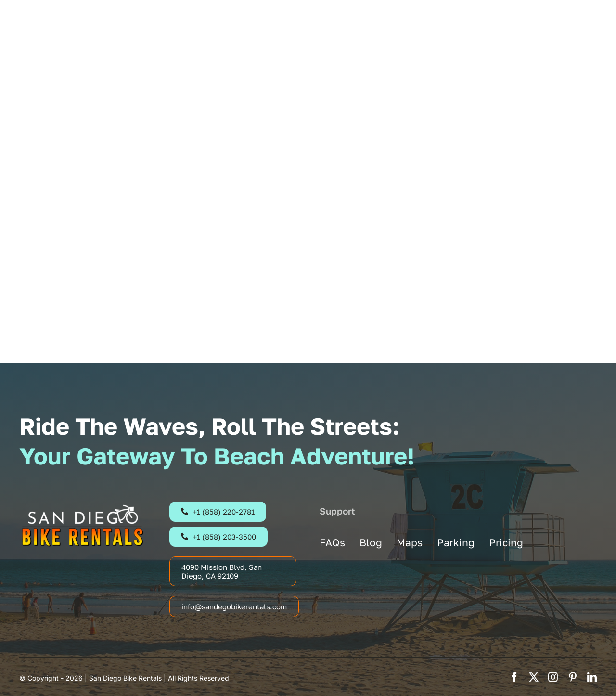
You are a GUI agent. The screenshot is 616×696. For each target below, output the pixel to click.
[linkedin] (592, 677)
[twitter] (534, 677)
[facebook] (514, 677)
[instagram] (553, 677)
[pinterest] (573, 677)
